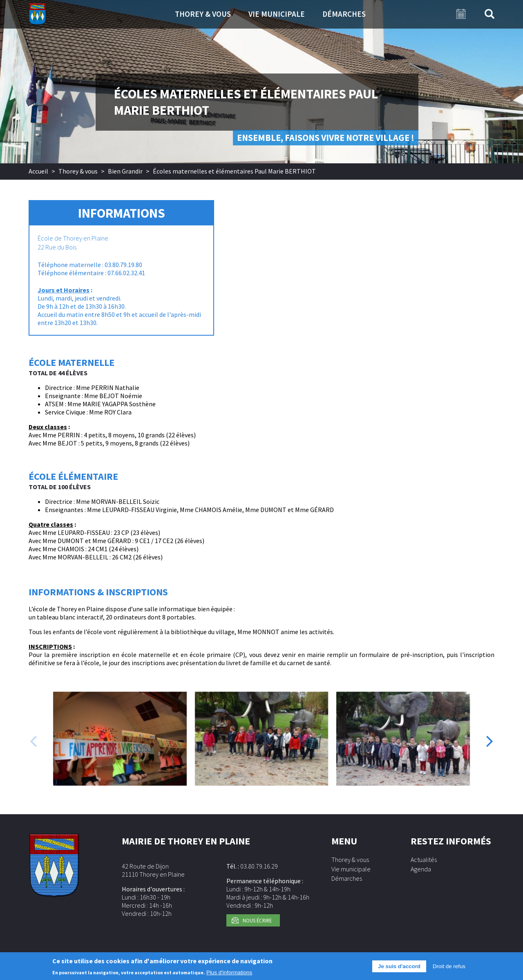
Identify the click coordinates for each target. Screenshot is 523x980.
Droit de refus (449, 968)
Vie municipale (277, 14)
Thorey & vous (203, 14)
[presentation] (33, 741)
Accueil (38, 171)
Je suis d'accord (399, 968)
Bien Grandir (125, 171)
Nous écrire (257, 920)
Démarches (344, 14)
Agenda (421, 869)
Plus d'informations (229, 973)
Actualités (424, 860)
